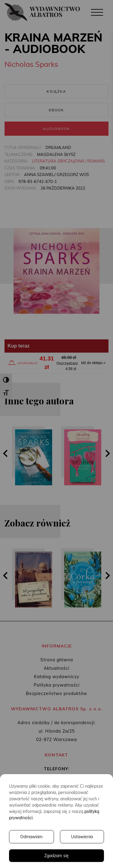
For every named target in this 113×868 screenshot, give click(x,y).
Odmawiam (31, 837)
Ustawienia (82, 837)
